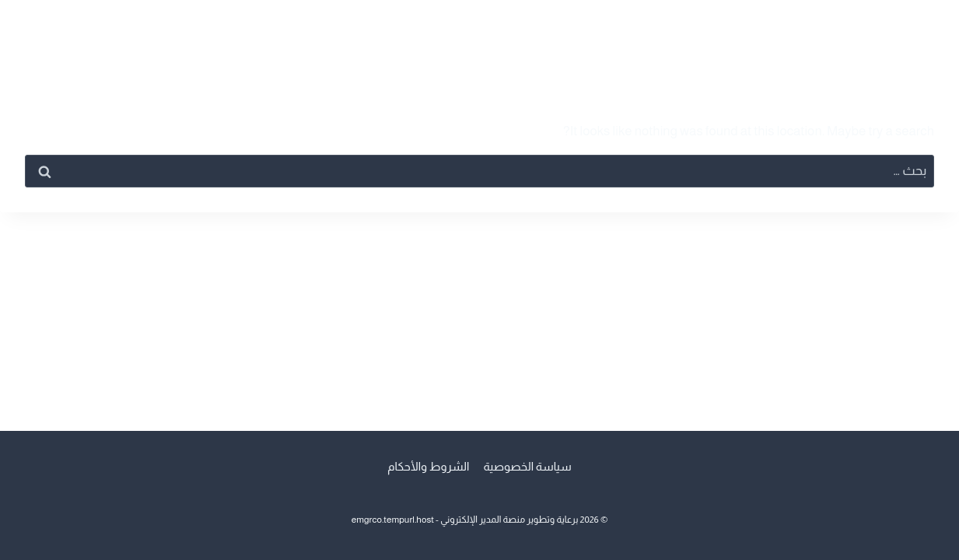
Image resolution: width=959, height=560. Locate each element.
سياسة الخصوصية (527, 466)
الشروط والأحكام (428, 466)
